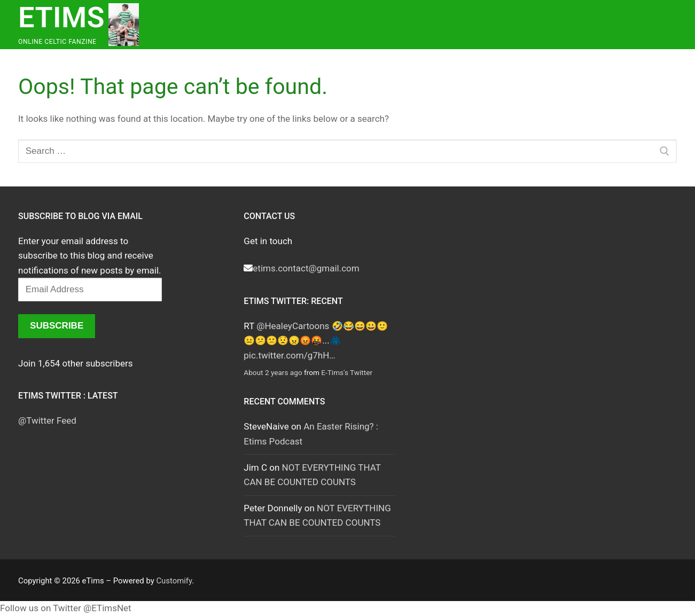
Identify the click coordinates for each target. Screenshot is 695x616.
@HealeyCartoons (293, 326)
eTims (61, 17)
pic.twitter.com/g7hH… (289, 355)
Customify (174, 581)
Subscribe (57, 326)
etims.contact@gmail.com (306, 268)
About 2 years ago (273, 372)
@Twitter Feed (47, 420)
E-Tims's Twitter (347, 372)
